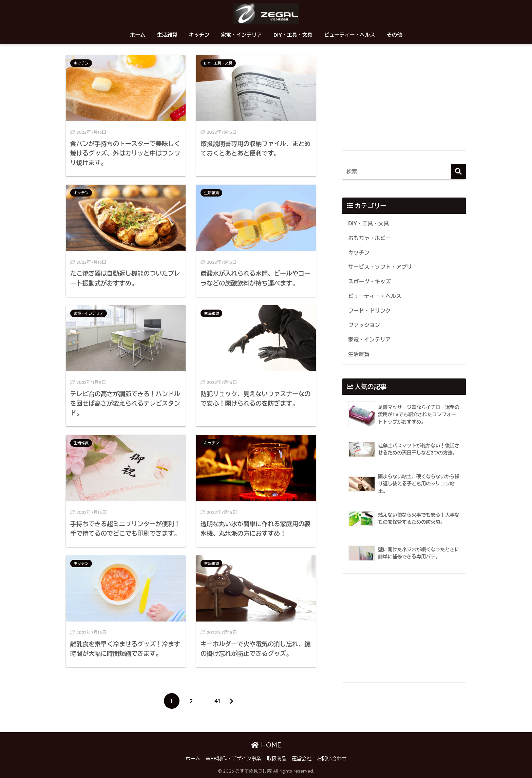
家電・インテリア (241, 35)
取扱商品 (277, 759)
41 (217, 701)
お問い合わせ (332, 759)
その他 (394, 35)
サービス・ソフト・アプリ (380, 267)
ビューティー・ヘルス (349, 35)
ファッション (364, 325)
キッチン (199, 35)
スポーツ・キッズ (369, 282)
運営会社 (302, 759)
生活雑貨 (167, 35)
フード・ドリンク (369, 311)
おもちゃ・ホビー (369, 238)
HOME (266, 745)
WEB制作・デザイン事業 (233, 759)
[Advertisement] (404, 103)
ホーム (138, 35)
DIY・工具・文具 (293, 35)
